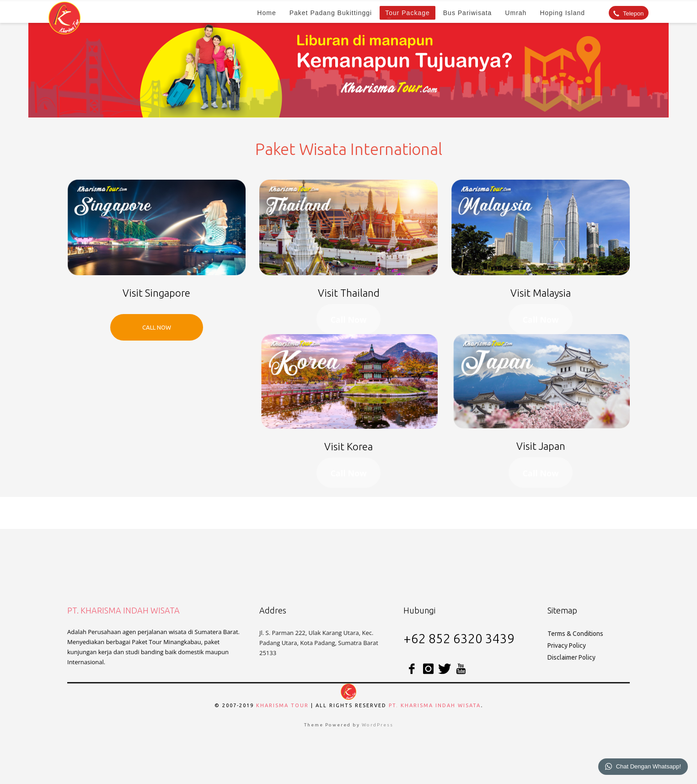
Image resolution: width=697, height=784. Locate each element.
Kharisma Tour (282, 705)
